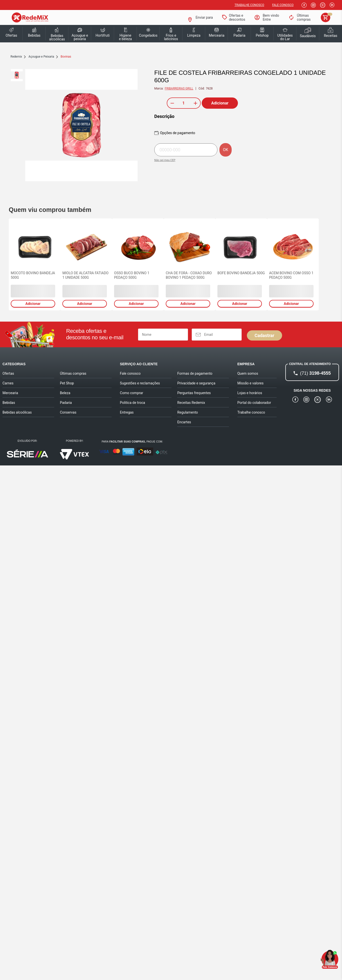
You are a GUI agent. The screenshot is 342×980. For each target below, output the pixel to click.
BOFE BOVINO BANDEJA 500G (241, 273)
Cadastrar (264, 335)
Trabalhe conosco (250, 5)
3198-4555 (315, 373)
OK (226, 150)
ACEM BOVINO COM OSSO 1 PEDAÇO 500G (291, 275)
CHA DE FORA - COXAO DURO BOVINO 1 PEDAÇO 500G (189, 275)
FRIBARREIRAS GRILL (179, 89)
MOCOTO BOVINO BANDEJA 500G (33, 275)
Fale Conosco (283, 5)
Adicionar (220, 103)
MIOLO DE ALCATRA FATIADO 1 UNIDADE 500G (85, 275)
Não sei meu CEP (165, 160)
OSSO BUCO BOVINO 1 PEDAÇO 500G (132, 275)
